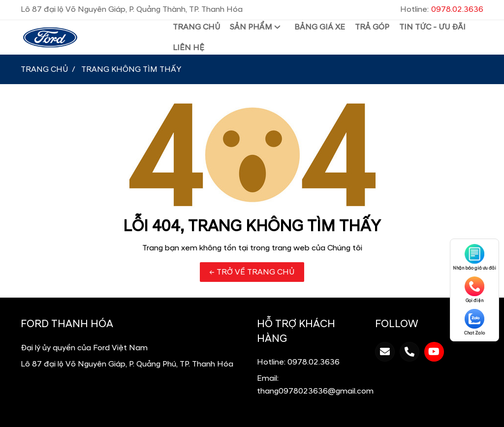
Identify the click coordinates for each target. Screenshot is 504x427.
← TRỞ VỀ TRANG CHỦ (252, 272)
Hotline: (442, 9)
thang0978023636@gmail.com (315, 391)
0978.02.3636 (314, 362)
